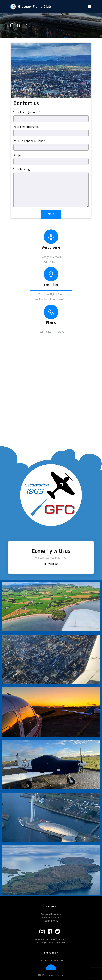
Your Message (51, 187)
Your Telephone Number (51, 145)
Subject (51, 159)
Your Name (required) (51, 116)
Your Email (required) (51, 131)
